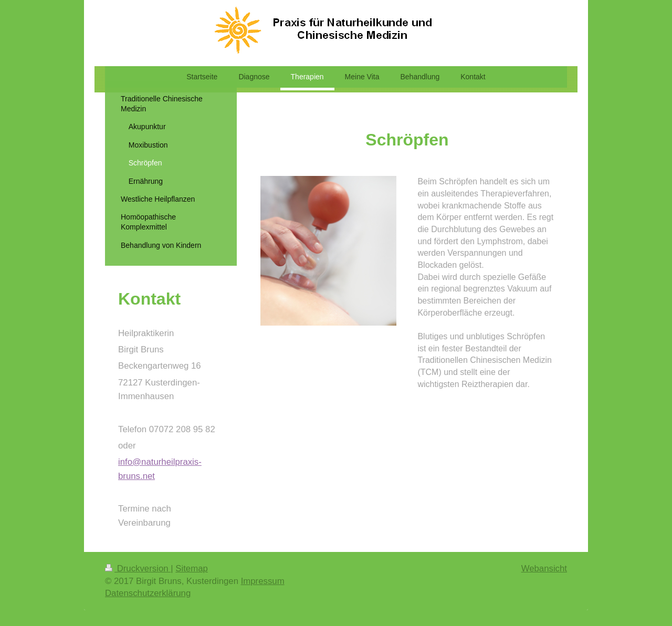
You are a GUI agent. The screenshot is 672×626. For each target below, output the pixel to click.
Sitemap (192, 568)
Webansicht (544, 568)
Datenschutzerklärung (148, 593)
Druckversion (138, 568)
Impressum (263, 581)
